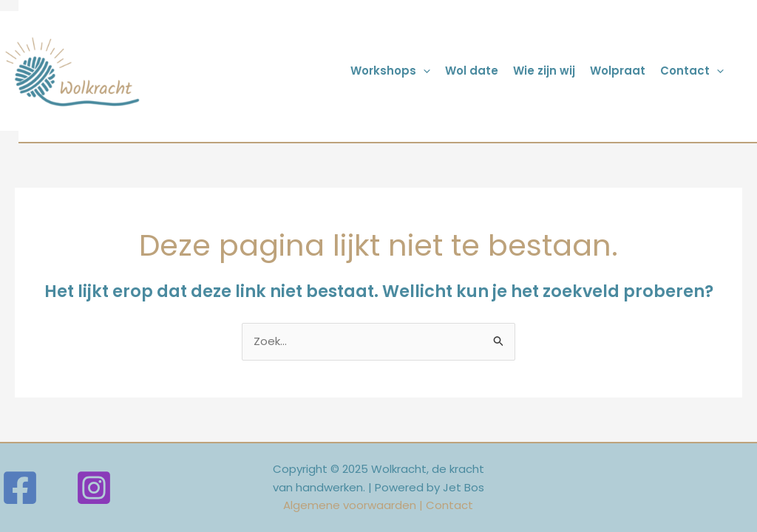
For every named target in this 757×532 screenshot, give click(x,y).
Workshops (390, 71)
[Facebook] (20, 488)
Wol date (472, 71)
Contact (692, 71)
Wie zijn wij (544, 71)
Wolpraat (618, 71)
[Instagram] (94, 488)
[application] (423, 71)
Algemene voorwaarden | (354, 505)
